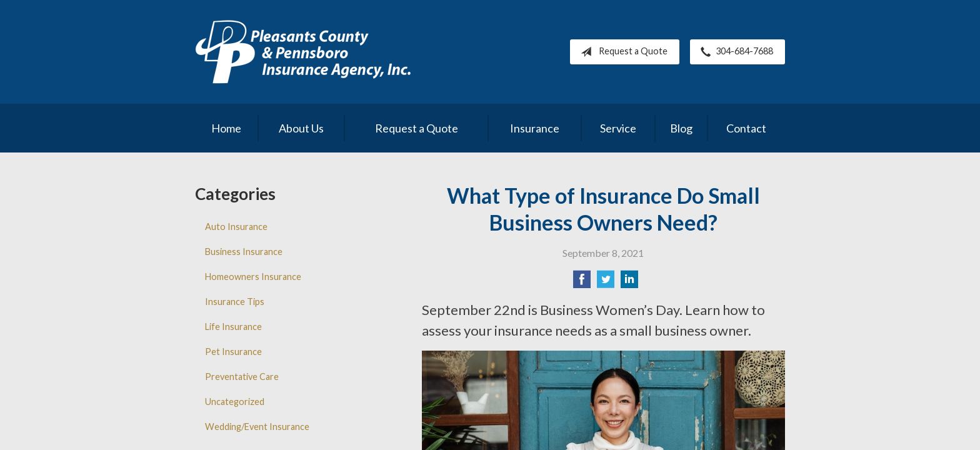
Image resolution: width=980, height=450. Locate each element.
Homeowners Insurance (253, 277)
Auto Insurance (236, 227)
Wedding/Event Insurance (257, 427)
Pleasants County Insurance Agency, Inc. (303, 52)
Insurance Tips (235, 302)
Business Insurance (244, 252)
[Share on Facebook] (582, 283)
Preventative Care (242, 377)
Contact (746, 128)
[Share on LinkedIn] (629, 283)
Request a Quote (622, 52)
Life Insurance (233, 327)
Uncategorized (235, 402)
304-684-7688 (734, 52)
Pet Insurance (233, 352)
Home (226, 128)
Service (618, 128)
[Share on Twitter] (606, 283)
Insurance (535, 128)
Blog (681, 128)
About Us (301, 128)
